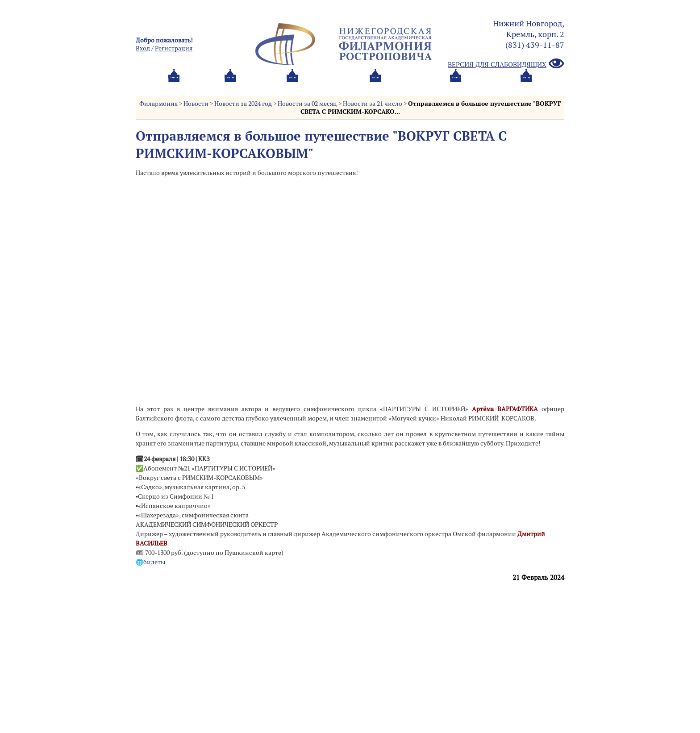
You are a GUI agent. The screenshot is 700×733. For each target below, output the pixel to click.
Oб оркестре (399, 87)
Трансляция (527, 87)
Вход (143, 48)
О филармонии (327, 87)
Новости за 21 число (373, 104)
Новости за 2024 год (243, 104)
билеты (154, 562)
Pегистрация (174, 48)
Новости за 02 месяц (307, 104)
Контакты (463, 87)
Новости (196, 104)
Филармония (158, 104)
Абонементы (254, 87)
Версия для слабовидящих (506, 64)
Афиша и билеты (178, 87)
